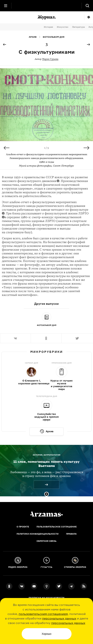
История (48, 27)
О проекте (23, 527)
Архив (33, 37)
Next (86, 148)
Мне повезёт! (89, 17)
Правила (71, 534)
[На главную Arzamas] (46, 6)
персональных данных (59, 618)
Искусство (63, 27)
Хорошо (46, 634)
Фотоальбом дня (54, 37)
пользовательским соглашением (43, 614)
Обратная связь (46, 541)
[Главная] (46, 514)
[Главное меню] (6, 6)
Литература (78, 27)
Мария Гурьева (50, 59)
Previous (7, 148)
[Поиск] (87, 6)
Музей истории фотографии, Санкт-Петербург (46, 166)
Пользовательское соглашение (57, 527)
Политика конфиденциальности (38, 534)
